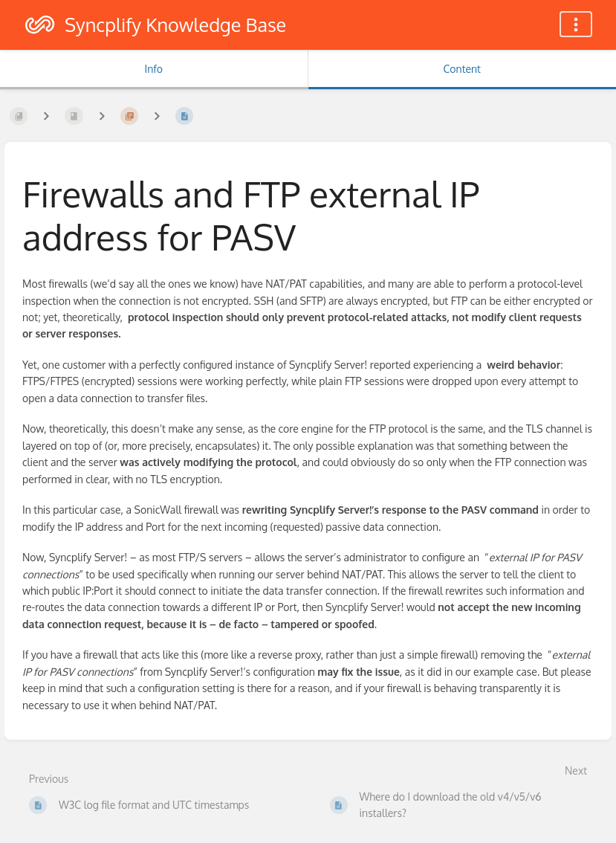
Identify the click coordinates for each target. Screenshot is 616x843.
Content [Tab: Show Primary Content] (462, 69)
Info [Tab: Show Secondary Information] (153, 69)
